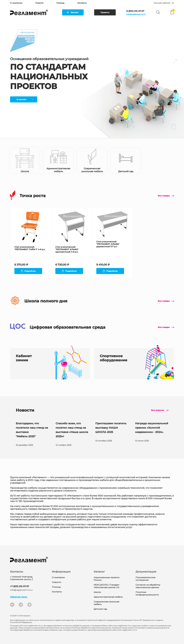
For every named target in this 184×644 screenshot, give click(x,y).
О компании (16, 3)
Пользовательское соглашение (145, 579)
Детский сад (100, 609)
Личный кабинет (164, 3)
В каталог (25, 99)
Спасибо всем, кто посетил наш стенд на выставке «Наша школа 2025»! (72, 435)
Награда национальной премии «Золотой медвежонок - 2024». (152, 432)
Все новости (157, 410)
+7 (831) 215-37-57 (20, 586)
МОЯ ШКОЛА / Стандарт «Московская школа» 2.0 (107, 586)
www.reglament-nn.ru (33, 626)
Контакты (82, 3)
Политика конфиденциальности (147, 593)
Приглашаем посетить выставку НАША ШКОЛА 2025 (112, 432)
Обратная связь (19, 597)
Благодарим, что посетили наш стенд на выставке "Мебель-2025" (32, 435)
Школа (97, 592)
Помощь (60, 3)
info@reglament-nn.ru (136, 14)
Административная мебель (108, 597)
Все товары (164, 196)
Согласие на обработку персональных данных (148, 586)
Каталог (73, 12)
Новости (39, 3)
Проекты (105, 12)
